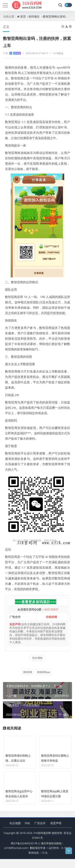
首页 (23, 16)
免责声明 (56, 832)
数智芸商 (28, 672)
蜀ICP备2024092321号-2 (25, 852)
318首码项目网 (42, 842)
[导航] (5, 5)
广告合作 (40, 832)
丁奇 (12, 53)
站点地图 (15, 832)
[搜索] (61, 5)
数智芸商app (44, 672)
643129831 (51, 609)
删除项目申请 (38, 857)
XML (28, 832)
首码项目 (34, 16)
